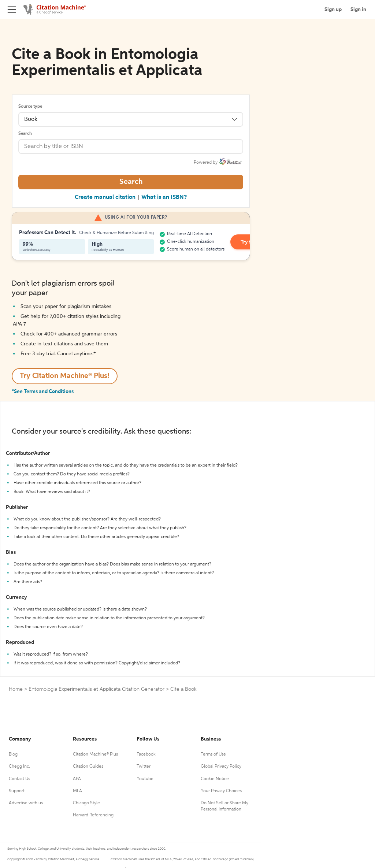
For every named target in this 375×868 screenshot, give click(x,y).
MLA (77, 791)
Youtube (145, 779)
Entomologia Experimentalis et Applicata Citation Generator (96, 689)
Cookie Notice (215, 779)
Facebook (146, 754)
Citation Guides (88, 767)
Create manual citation (105, 197)
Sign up (333, 10)
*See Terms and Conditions (43, 392)
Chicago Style (86, 803)
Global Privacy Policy (221, 767)
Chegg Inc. (19, 767)
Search (25, 134)
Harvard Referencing (93, 815)
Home (16, 689)
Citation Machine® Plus (95, 754)
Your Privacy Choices (221, 791)
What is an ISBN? (164, 197)
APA (77, 779)
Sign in (358, 10)
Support (17, 791)
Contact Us (19, 779)
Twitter (144, 767)
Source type (30, 107)
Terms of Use (213, 754)
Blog (13, 754)
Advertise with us (26, 803)
